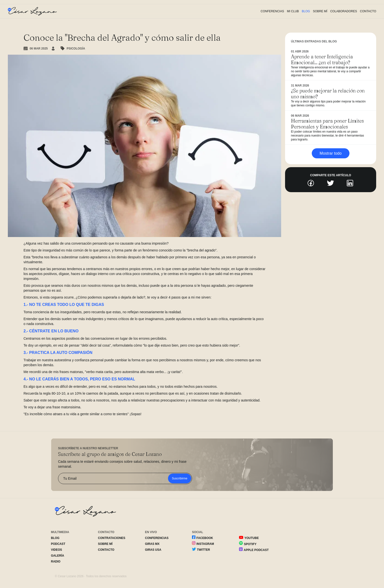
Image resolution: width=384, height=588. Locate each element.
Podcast (58, 544)
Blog (306, 11)
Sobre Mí (320, 11)
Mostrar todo (331, 153)
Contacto (368, 11)
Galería (58, 556)
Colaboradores (343, 11)
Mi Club (293, 11)
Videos (56, 550)
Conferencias (272, 11)
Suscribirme (180, 478)
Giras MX (152, 544)
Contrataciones (112, 538)
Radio (56, 562)
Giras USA (153, 550)
